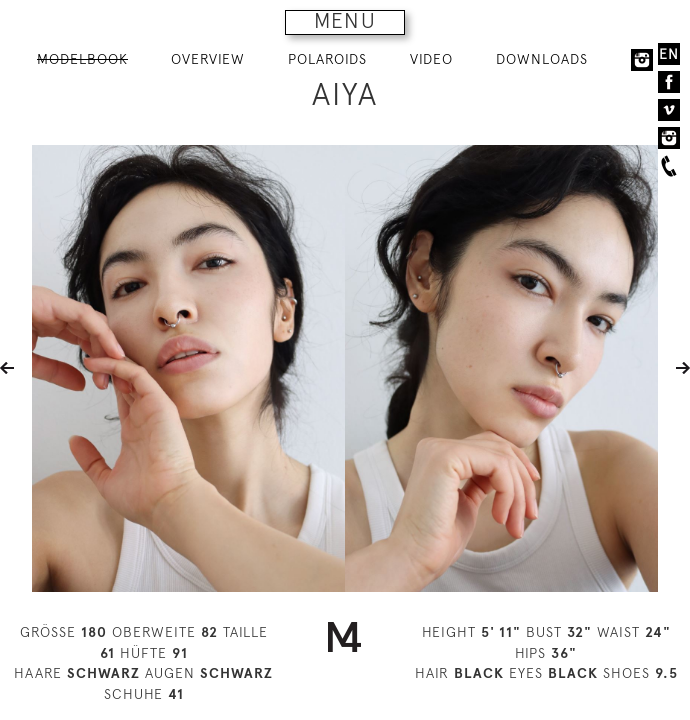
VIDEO (431, 59)
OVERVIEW (208, 59)
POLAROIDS (327, 59)
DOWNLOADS (542, 59)
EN (669, 54)
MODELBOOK (82, 59)
